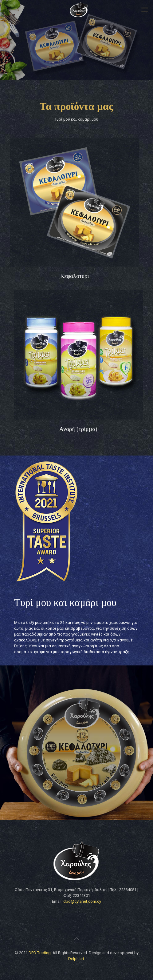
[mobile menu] (145, 9)
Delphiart (76, 959)
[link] (75, 202)
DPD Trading (40, 953)
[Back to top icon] (76, 939)
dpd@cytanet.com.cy (82, 901)
